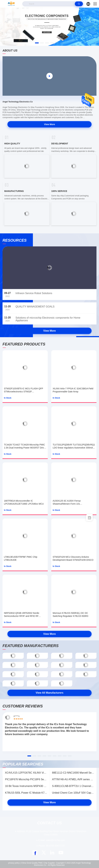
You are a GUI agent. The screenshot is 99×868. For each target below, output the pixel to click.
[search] (79, 4)
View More (50, 124)
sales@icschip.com (51, 840)
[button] (37, 43)
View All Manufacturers (49, 693)
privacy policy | (14, 863)
